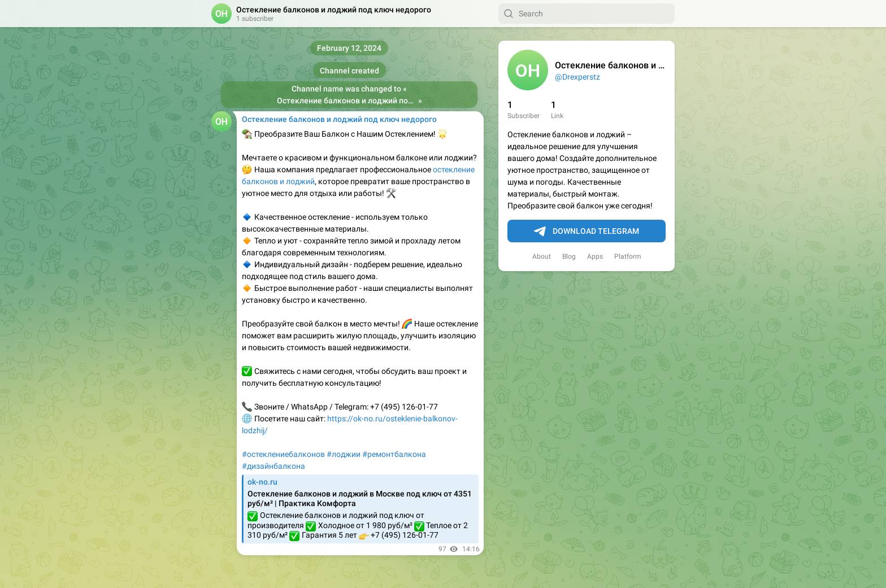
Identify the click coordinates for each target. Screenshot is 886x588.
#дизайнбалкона (273, 466)
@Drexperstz (577, 77)
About (542, 256)
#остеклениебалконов (283, 454)
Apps (595, 256)
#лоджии (344, 454)
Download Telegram (587, 232)
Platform (628, 256)
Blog (569, 256)
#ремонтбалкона (394, 454)
